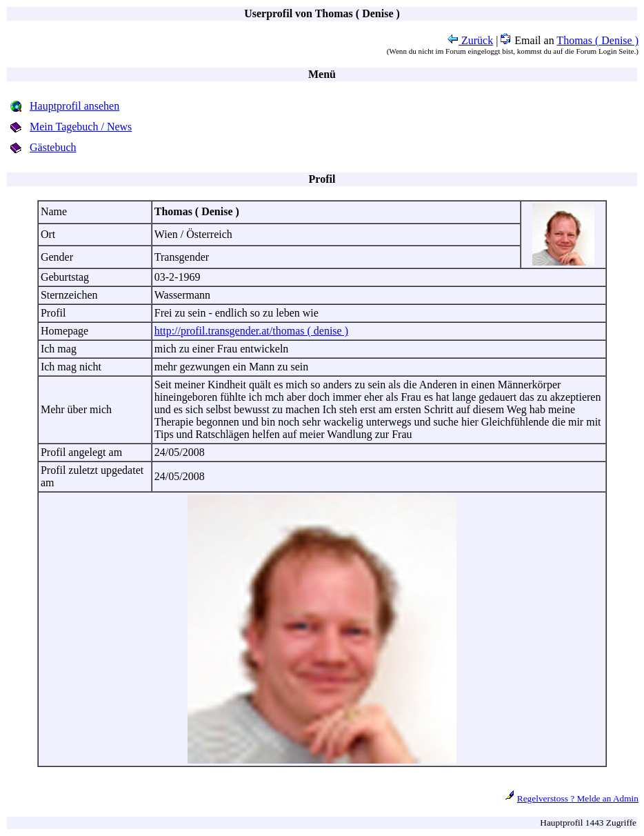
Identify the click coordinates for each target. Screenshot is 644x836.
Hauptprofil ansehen (74, 106)
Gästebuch (53, 147)
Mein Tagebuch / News (81, 127)
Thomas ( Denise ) (597, 40)
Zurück (470, 40)
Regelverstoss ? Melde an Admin (578, 798)
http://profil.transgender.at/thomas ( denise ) (251, 331)
